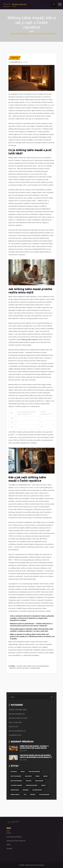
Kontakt (9, 848)
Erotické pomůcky (17, 731)
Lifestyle (15, 58)
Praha (23, 771)
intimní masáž (35, 668)
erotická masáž (16, 776)
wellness (28, 776)
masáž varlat (15, 794)
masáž (45, 776)
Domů (32, 32)
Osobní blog (15, 735)
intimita (29, 781)
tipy (25, 794)
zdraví (43, 785)
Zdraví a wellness (18, 710)
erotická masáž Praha (40, 666)
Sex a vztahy (15, 722)
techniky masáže (16, 785)
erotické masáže (16, 781)
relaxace (26, 668)
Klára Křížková (15, 62)
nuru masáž (39, 781)
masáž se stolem (15, 668)
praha (37, 776)
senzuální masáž (32, 785)
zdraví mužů (15, 790)
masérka (26, 790)
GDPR (8, 844)
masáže (33, 794)
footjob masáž (44, 794)
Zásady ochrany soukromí (16, 840)
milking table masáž (24, 666)
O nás (9, 833)
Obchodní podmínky (14, 836)
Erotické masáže (17, 714)
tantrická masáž (34, 771)
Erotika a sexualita (18, 718)
